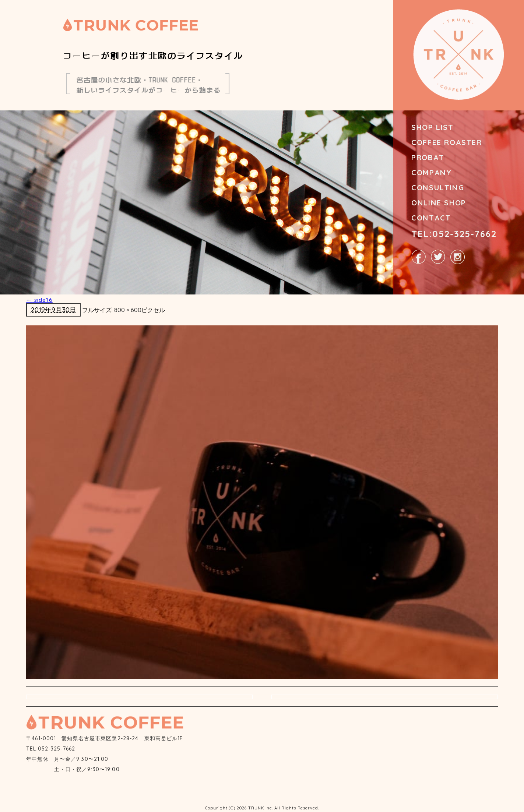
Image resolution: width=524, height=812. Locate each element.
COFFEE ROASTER (446, 142)
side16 (39, 300)
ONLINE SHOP (439, 203)
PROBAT (428, 157)
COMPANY (431, 172)
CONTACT (431, 218)
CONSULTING (438, 188)
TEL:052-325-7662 (454, 234)
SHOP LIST (432, 127)
